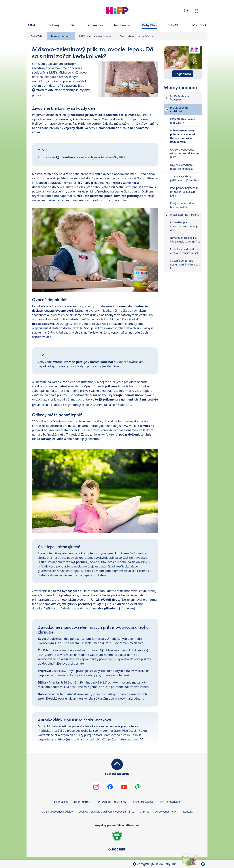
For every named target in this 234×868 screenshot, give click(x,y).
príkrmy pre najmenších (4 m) (124, 399)
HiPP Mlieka (61, 802)
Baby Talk (37, 36)
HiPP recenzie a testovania (95, 36)
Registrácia (183, 74)
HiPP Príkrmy (82, 802)
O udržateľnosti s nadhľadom (137, 36)
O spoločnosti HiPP (166, 812)
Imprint (144, 812)
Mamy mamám (61, 36)
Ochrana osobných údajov (57, 812)
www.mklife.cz (47, 90)
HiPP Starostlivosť (142, 802)
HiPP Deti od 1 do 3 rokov (111, 802)
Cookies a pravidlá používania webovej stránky (106, 812)
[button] (186, 11)
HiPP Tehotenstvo (169, 802)
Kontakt (188, 812)
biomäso (67, 157)
